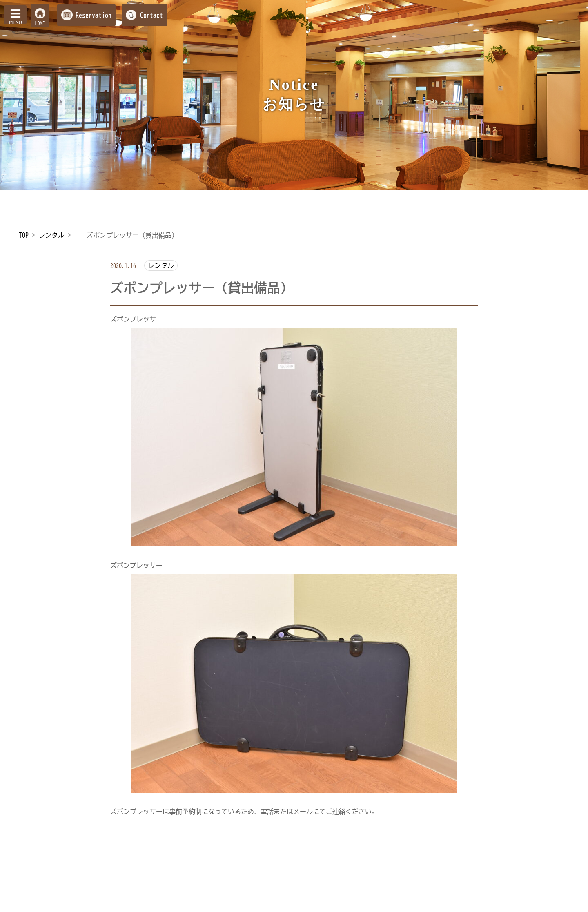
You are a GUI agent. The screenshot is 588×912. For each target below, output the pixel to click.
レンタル (161, 265)
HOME (40, 23)
